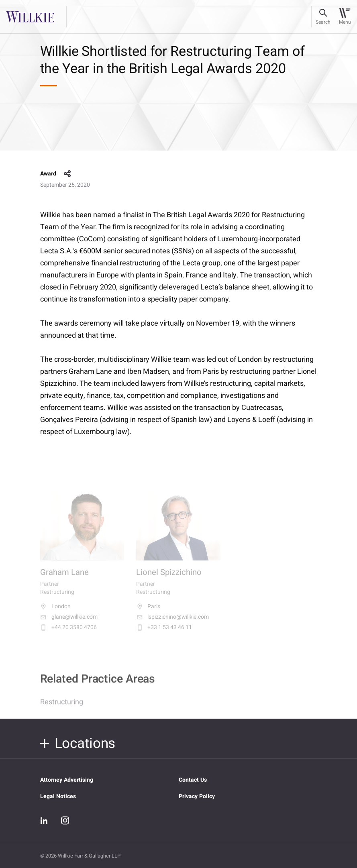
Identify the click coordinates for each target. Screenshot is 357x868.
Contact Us (193, 780)
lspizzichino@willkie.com (172, 622)
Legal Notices (58, 796)
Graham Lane (64, 578)
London (55, 612)
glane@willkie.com (69, 622)
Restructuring (62, 706)
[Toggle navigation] (345, 17)
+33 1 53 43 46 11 (164, 633)
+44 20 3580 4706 (68, 633)
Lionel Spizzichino (169, 578)
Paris (148, 612)
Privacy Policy (197, 796)
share (67, 174)
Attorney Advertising (67, 780)
